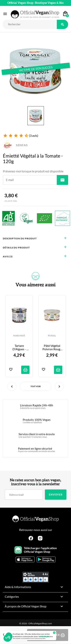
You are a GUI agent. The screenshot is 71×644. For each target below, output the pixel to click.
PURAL (52, 336)
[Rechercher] (30, 24)
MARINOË (19, 336)
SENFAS (15, 145)
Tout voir (36, 386)
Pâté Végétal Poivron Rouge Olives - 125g (52, 348)
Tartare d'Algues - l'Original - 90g (19, 348)
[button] (8, 638)
